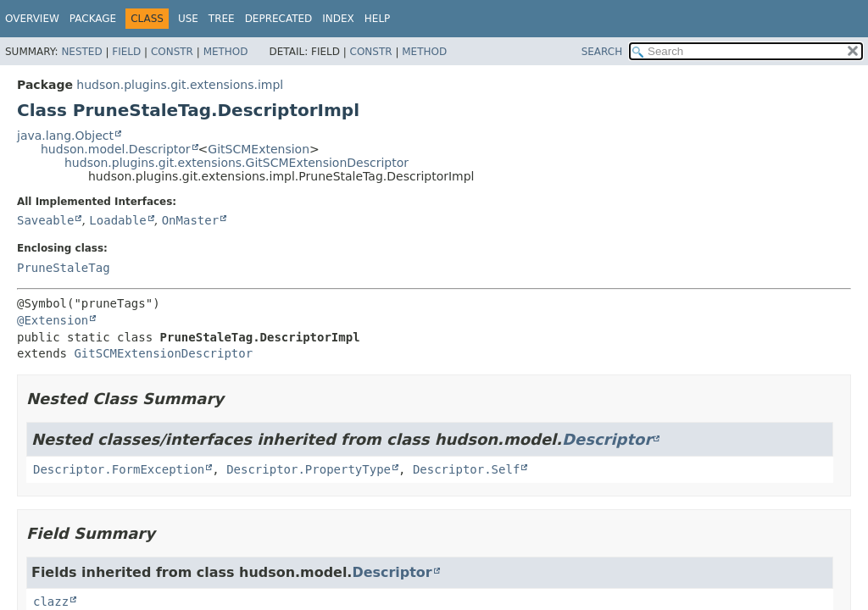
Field (126, 52)
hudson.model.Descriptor (116, 149)
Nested (81, 52)
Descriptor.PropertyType (309, 469)
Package (93, 19)
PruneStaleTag (64, 268)
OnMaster (190, 220)
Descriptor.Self (466, 469)
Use (188, 19)
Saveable (45, 220)
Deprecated (279, 19)
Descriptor (607, 439)
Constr (172, 52)
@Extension (53, 320)
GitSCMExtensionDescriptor (163, 353)
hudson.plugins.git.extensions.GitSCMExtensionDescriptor (236, 163)
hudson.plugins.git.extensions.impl (180, 85)
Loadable (117, 220)
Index (338, 19)
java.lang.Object (65, 136)
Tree (222, 19)
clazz (51, 602)
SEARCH (602, 52)
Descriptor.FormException (119, 469)
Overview (32, 19)
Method (226, 52)
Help (378, 19)
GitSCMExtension (259, 149)
